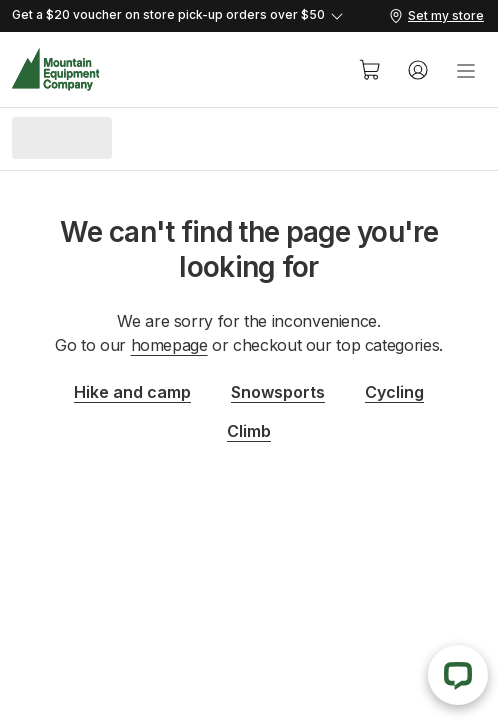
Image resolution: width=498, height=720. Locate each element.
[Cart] (370, 70)
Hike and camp (132, 392)
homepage (169, 345)
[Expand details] (199, 16)
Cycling (394, 392)
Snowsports (278, 392)
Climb (249, 431)
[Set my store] (436, 16)
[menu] (466, 70)
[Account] (418, 70)
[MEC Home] (56, 69)
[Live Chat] (458, 675)
